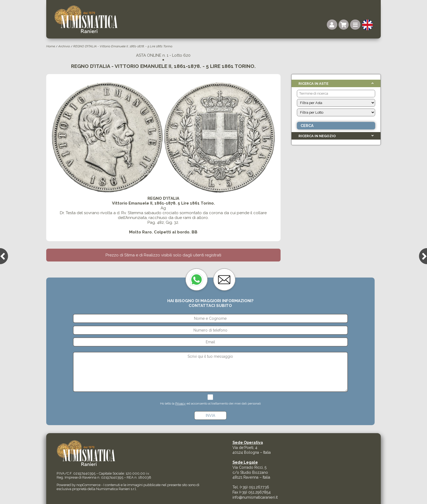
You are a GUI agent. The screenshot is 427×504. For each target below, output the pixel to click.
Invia (210, 415)
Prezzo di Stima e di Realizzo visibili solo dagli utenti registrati (163, 255)
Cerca (307, 126)
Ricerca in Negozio (317, 136)
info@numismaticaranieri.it (255, 497)
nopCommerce (88, 485)
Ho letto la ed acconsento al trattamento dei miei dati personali (210, 403)
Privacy (180, 403)
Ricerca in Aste (313, 84)
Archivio (64, 46)
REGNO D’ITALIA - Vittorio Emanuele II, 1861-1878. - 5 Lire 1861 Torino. (123, 46)
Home (51, 46)
